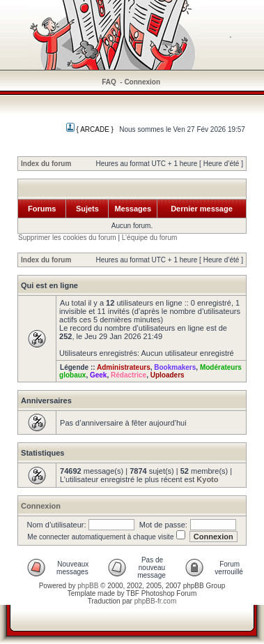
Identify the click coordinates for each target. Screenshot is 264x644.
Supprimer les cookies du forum (67, 238)
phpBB (88, 586)
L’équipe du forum (150, 238)
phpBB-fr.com (156, 601)
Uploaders (168, 375)
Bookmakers (175, 367)
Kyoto (207, 479)
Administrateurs (124, 367)
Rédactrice (129, 375)
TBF (133, 593)
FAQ (109, 82)
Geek (98, 375)
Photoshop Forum (169, 593)
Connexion (142, 82)
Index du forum (46, 164)
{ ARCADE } (90, 129)
